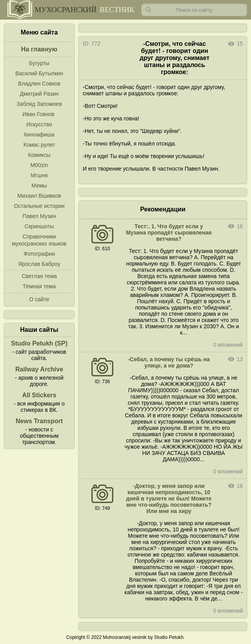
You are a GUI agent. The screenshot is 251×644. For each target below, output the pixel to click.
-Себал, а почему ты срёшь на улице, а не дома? (169, 362)
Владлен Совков (39, 84)
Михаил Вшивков (39, 196)
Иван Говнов (38, 114)
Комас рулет (39, 145)
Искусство (39, 124)
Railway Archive (39, 369)
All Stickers (39, 395)
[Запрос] (194, 10)
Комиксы (39, 155)
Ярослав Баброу (39, 264)
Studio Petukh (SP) (39, 343)
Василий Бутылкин (39, 73)
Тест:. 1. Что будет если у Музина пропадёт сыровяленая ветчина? (169, 233)
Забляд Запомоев (39, 104)
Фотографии (39, 254)
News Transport (39, 421)
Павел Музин (39, 216)
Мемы (39, 186)
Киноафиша (39, 135)
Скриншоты (39, 226)
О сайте (39, 299)
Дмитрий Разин (39, 94)
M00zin (39, 165)
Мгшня (39, 175)
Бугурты (39, 63)
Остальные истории (39, 206)
